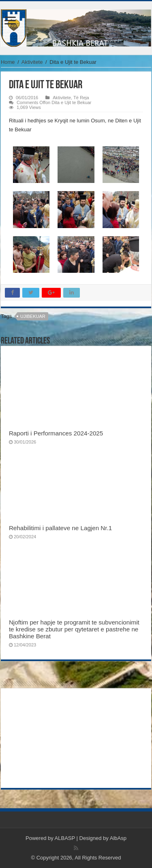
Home (8, 62)
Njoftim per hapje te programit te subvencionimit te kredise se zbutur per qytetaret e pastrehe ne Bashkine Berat (74, 629)
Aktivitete (32, 62)
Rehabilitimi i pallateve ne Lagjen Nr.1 (60, 528)
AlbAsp (118, 838)
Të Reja (81, 98)
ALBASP (65, 838)
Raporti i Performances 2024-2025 (56, 433)
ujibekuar (33, 316)
